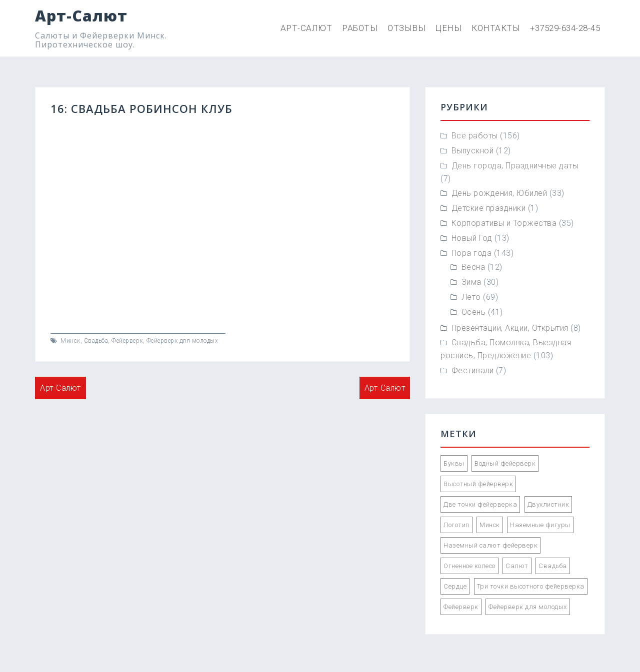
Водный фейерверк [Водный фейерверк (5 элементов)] (505, 463)
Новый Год (472, 238)
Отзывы (406, 28)
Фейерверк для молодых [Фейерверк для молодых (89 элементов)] (528, 607)
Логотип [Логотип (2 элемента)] (456, 525)
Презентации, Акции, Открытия (510, 328)
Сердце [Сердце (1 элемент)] (455, 586)
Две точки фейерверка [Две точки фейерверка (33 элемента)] (480, 504)
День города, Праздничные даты (515, 166)
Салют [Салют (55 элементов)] (517, 566)
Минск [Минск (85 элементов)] (490, 525)
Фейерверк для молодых (182, 341)
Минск (70, 341)
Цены (448, 28)
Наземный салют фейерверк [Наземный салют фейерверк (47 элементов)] (490, 545)
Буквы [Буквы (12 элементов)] (454, 463)
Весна (473, 267)
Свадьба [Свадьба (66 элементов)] (553, 566)
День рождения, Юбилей (499, 193)
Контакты (496, 28)
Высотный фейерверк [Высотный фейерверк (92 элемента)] (478, 484)
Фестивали (473, 370)
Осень (474, 312)
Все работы (475, 136)
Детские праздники (489, 208)
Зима (471, 282)
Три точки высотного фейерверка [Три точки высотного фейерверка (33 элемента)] (531, 586)
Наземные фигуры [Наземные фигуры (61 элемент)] (540, 525)
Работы (360, 28)
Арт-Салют (81, 16)
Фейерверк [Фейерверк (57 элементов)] (461, 607)
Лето (471, 297)
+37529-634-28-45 (565, 28)
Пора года (472, 253)
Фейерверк (127, 341)
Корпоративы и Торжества (504, 223)
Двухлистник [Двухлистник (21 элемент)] (548, 504)
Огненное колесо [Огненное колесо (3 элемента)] (469, 566)
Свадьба (96, 341)
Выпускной (473, 151)
